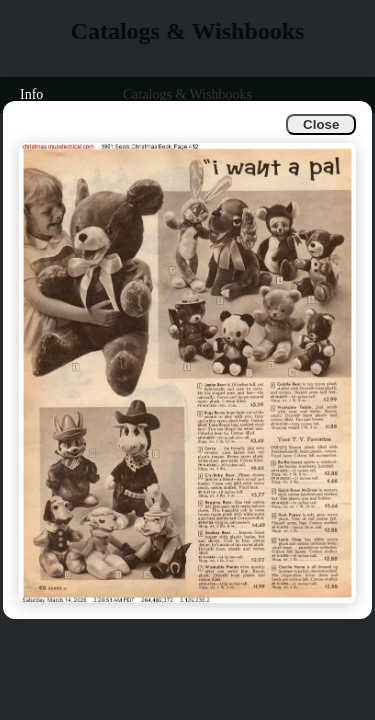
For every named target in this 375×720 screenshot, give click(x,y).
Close (321, 124)
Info (31, 94)
